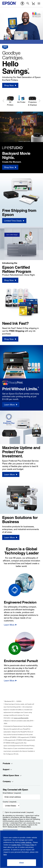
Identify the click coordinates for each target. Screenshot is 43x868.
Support (7, 770)
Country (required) (10, 802)
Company (8, 782)
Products (8, 764)
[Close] (22, 863)
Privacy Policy (26, 827)
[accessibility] (22, 3)
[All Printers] (10, 100)
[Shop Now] (10, 85)
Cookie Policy (16, 845)
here (5, 855)
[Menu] (39, 3)
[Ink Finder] (21, 99)
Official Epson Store (12, 776)
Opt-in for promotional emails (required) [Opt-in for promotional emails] (19, 812)
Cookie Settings (26, 842)
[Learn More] (11, 405)
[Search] (28, 3)
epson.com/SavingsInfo (21, 718)
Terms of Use (12, 827)
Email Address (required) (12, 793)
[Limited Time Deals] (14, 221)
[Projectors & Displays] (32, 100)
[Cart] (33, 3)
